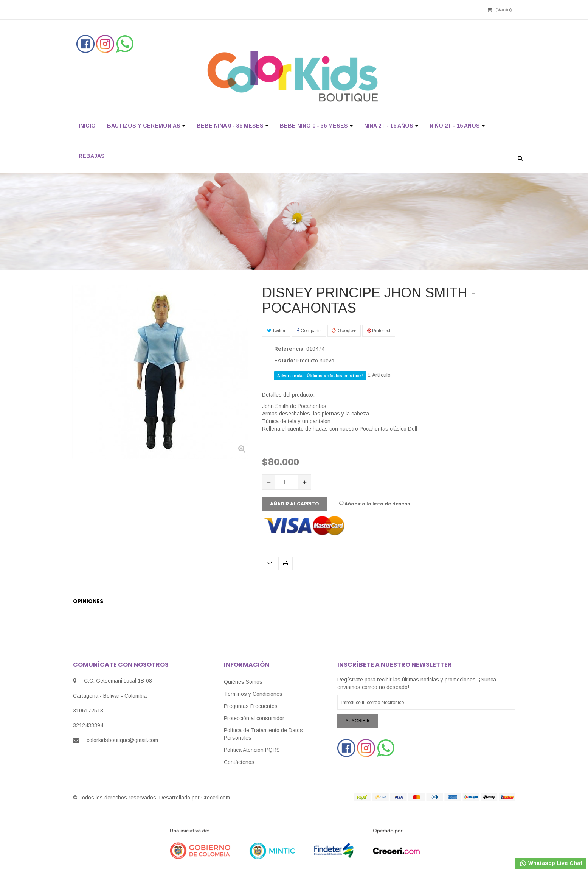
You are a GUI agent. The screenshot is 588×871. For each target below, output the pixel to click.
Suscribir (358, 721)
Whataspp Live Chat (551, 863)
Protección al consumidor (254, 718)
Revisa (363, 9)
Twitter (276, 331)
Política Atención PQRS (252, 750)
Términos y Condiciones (253, 694)
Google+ (344, 331)
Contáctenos (239, 762)
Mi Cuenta (328, 9)
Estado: (285, 361)
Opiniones (88, 601)
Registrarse (287, 9)
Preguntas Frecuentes (251, 706)
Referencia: (289, 349)
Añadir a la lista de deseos (374, 504)
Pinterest (379, 331)
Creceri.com (216, 798)
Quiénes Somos (243, 682)
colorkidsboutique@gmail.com (122, 740)
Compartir (309, 331)
